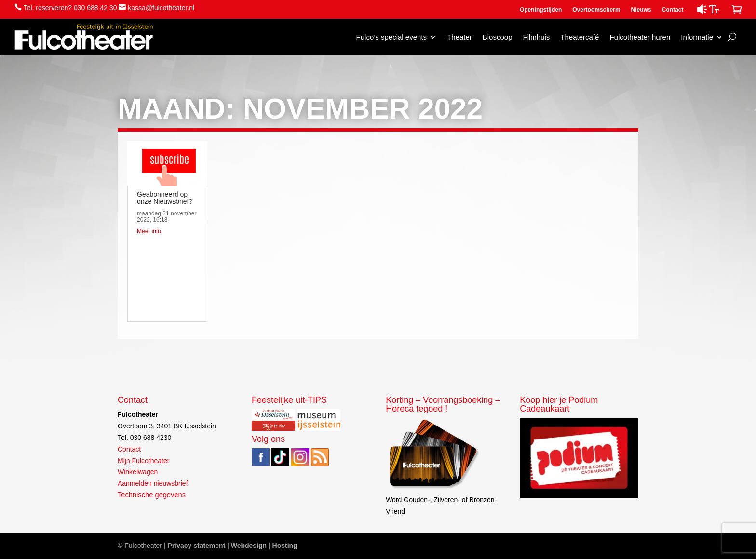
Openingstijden (541, 10)
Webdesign (249, 546)
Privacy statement (196, 546)
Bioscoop (498, 37)
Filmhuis (536, 37)
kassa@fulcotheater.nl (161, 8)
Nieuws (641, 10)
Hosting (285, 546)
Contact (673, 10)
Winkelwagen (138, 472)
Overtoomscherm (596, 10)
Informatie (697, 37)
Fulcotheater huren (640, 37)
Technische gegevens (152, 495)
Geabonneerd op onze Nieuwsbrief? (165, 198)
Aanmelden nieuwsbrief (153, 483)
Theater (459, 37)
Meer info (149, 231)
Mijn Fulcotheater (143, 461)
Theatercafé (580, 37)
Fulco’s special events (391, 37)
